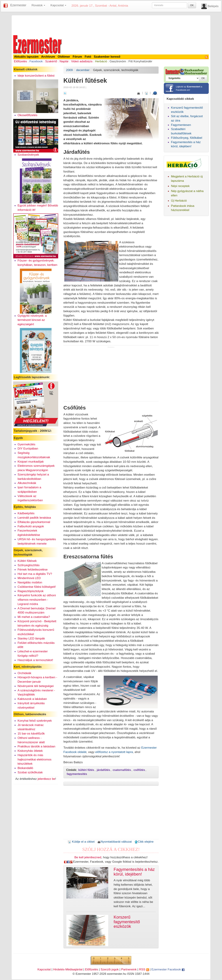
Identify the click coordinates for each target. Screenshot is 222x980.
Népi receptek (180, 186)
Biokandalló (25, 768)
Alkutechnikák (27, 483)
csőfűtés (139, 770)
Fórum (77, 57)
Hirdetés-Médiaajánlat (68, 969)
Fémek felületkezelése (33, 569)
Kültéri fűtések (27, 561)
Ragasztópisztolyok (31, 591)
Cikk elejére (144, 842)
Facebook (36, 61)
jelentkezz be (46, 779)
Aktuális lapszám (26, 57)
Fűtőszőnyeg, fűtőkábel (187, 138)
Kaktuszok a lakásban (32, 699)
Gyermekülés (26, 444)
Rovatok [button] (38, 5)
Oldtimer (64, 57)
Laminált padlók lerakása (34, 518)
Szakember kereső (107, 57)
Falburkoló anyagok (31, 526)
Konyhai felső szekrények (35, 721)
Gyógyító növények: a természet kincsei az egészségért (32, 320)
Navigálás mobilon (30, 582)
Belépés (213, 6)
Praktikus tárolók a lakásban (37, 746)
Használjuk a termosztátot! (35, 660)
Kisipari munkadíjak (31, 462)
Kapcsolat (44, 969)
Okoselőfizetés (28, 115)
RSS (144, 969)
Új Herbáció (179, 201)
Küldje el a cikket (81, 842)
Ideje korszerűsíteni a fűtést (36, 76)
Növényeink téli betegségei (36, 686)
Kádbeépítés (26, 513)
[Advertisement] (111, 25)
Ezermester (18, 5)
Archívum (48, 57)
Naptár (64, 61)
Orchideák (24, 673)
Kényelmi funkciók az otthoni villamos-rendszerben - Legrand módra (37, 600)
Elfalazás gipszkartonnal (34, 522)
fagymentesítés (77, 774)
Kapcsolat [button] (58, 5)
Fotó (88, 57)
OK (192, 5)
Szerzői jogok (110, 969)
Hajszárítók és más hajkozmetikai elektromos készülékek (35, 759)
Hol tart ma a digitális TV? (35, 574)
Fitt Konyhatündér (140, 61)
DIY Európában (28, 448)
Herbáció (101, 61)
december (83, 70)
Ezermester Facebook (168, 969)
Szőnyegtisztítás (29, 565)
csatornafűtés (122, 770)
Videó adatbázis (82, 61)
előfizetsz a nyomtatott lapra (114, 752)
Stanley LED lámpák (31, 638)
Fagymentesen (181, 125)
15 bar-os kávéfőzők (31, 733)
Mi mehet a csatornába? (34, 617)
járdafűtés (103, 770)
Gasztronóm (118, 61)
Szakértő (51, 61)
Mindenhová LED (29, 578)
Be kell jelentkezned (88, 857)
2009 (69, 70)
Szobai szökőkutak (30, 772)
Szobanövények (28, 155)
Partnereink (129, 969)
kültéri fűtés (86, 770)
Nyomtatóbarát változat (114, 842)
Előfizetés (20, 61)
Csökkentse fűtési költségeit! (37, 587)
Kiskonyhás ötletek (30, 751)
